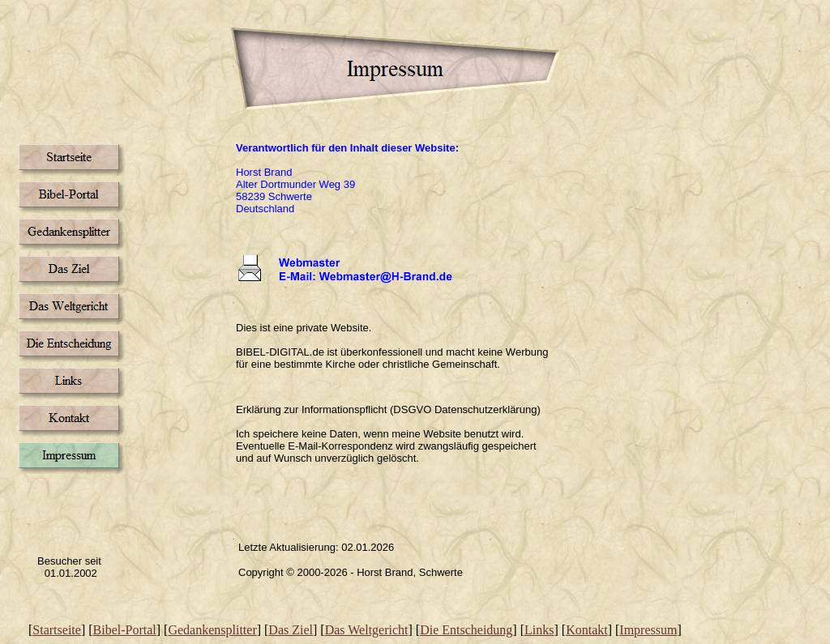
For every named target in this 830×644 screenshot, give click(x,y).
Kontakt (587, 630)
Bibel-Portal (125, 630)
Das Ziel (291, 630)
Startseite (57, 630)
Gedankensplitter (212, 630)
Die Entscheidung (466, 630)
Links (539, 630)
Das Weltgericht (367, 630)
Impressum (648, 630)
